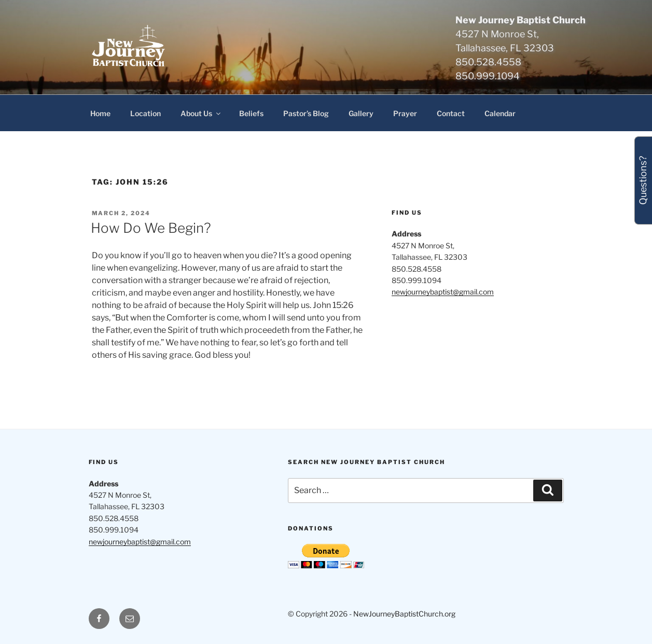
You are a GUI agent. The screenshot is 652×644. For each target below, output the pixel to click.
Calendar (500, 113)
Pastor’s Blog (306, 113)
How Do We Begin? (151, 228)
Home (100, 113)
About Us (201, 113)
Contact (451, 113)
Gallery (361, 113)
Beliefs (251, 113)
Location (145, 113)
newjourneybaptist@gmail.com (443, 292)
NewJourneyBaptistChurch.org (404, 614)
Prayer (405, 113)
